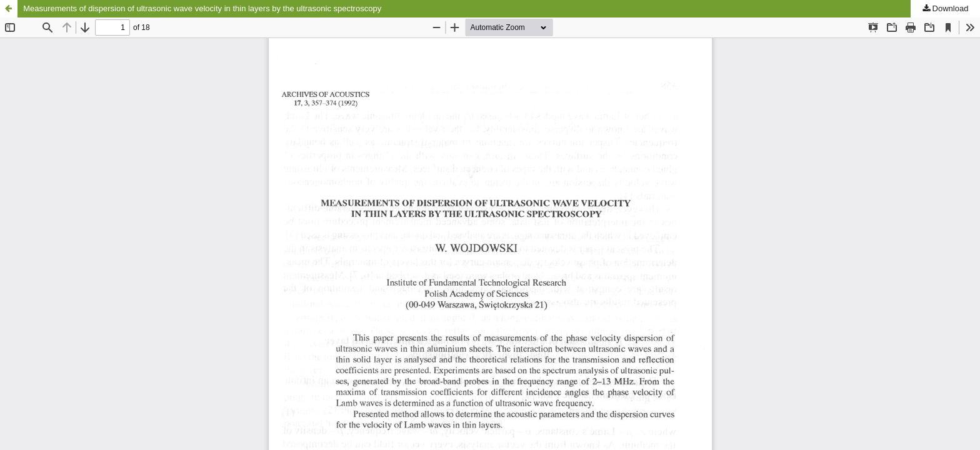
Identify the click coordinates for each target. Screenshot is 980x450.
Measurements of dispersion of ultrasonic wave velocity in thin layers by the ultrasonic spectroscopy (202, 8)
